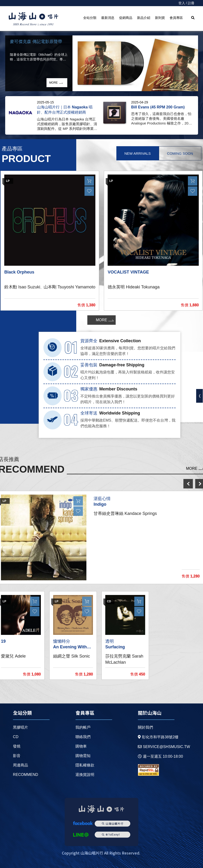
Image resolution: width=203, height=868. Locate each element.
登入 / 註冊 (186, 3)
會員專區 (176, 18)
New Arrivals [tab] (137, 153)
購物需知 (83, 756)
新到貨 (160, 18)
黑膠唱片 (21, 727)
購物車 (81, 746)
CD (16, 737)
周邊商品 (21, 765)
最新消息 (108, 18)
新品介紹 (144, 18)
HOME (34, 19)
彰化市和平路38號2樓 (158, 737)
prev (188, 484)
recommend (26, 775)
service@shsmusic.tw (164, 747)
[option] (102, 63)
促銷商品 (126, 18)
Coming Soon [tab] (180, 153)
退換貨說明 (85, 775)
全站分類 (90, 18)
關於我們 (145, 727)
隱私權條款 (85, 765)
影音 (17, 756)
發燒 (17, 746)
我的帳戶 (83, 727)
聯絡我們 (83, 737)
